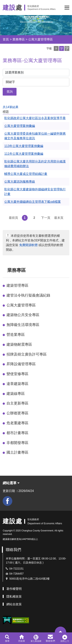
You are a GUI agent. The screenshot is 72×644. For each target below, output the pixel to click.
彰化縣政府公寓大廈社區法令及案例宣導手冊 (35, 118)
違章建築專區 (17, 384)
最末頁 (59, 218)
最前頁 (13, 218)
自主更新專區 (17, 403)
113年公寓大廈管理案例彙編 (24, 146)
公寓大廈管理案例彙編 (20, 126)
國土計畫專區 (17, 452)
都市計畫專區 (17, 433)
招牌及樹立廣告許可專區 (27, 354)
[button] (67, 8)
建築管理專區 (17, 285)
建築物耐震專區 (19, 344)
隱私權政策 (14, 597)
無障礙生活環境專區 (23, 325)
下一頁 (46, 218)
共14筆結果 (11, 107)
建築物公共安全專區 (23, 315)
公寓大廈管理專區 (41, 39)
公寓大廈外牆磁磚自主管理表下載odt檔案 (32, 202)
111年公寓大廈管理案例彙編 (24, 154)
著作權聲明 (14, 589)
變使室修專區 (17, 374)
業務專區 (19, 39)
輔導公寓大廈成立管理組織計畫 (26, 174)
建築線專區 (16, 394)
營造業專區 (16, 335)
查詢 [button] (10, 92)
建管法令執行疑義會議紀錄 (28, 295)
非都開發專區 (17, 443)
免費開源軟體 (28, 245)
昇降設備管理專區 (21, 364)
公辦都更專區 (17, 413)
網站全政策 (14, 604)
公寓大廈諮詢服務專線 (20, 182)
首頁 (6, 39)
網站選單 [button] (11, 483)
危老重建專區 (17, 423)
